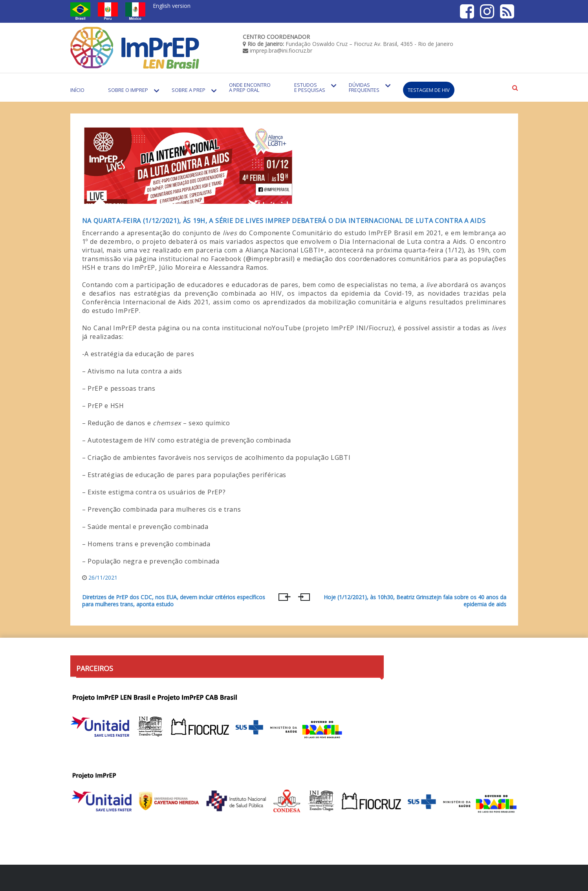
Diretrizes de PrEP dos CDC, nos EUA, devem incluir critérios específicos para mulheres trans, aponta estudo (174, 601)
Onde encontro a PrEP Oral (250, 87)
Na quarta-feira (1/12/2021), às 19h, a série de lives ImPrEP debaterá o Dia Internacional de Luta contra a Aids (284, 221)
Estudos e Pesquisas (310, 87)
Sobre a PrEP (189, 90)
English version (172, 6)
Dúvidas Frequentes (364, 87)
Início (77, 90)
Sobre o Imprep (128, 90)
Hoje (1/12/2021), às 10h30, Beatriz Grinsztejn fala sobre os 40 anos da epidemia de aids (415, 601)
